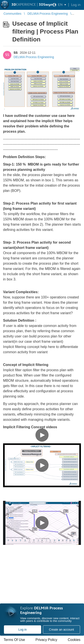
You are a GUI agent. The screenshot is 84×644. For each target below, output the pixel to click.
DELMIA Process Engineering (34, 57)
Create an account (61, 630)
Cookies (74, 640)
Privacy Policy (46, 640)
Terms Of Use (14, 640)
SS (16, 53)
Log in (23, 630)
